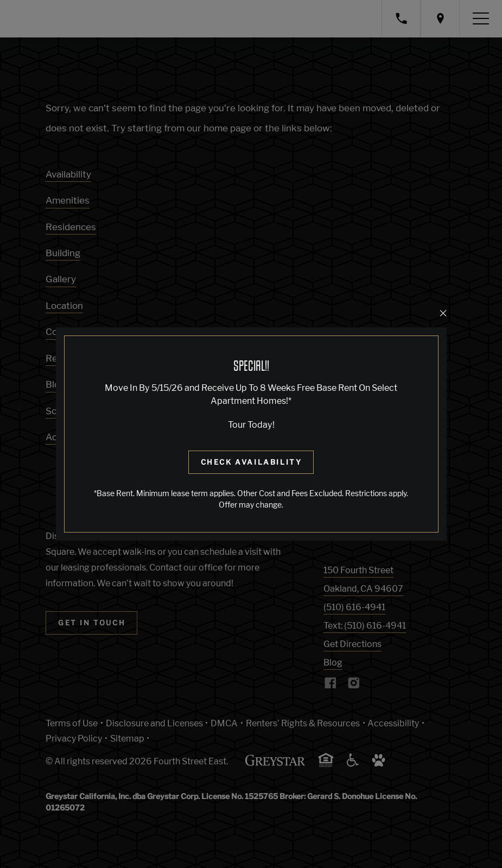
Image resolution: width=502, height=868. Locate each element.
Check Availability (252, 462)
